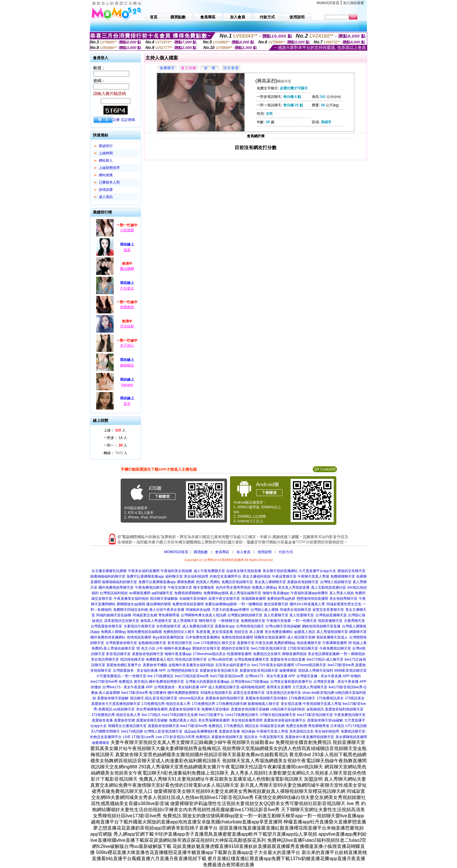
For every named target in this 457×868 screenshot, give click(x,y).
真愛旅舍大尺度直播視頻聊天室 (116, 704)
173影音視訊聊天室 (303, 648)
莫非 (127, 404)
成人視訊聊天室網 (301, 637)
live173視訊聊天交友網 (180, 715)
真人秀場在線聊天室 (245, 593)
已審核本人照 (109, 182)
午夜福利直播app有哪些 (309, 593)
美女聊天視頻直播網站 (280, 571)
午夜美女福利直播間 (144, 571)
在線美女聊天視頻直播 (244, 571)
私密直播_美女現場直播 (215, 632)
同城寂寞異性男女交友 (344, 604)
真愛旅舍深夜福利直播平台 (285, 720)
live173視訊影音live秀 (192, 676)
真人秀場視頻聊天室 (332, 632)
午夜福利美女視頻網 (176, 571)
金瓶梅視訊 (315, 709)
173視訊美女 (355, 698)
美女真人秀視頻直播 (294, 588)
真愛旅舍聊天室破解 (113, 698)
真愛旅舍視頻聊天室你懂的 (266, 698)
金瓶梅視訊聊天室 (152, 643)
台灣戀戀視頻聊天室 (183, 671)
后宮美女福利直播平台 (233, 665)
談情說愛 (106, 190)
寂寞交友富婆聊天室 (328, 610)
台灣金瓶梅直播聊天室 (252, 659)
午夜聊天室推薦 (279, 621)
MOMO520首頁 (176, 552)
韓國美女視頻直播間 (270, 637)
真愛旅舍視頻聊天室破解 (250, 709)
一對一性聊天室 (305, 621)
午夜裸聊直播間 (335, 643)
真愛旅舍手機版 (155, 665)
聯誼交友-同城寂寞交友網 (265, 726)
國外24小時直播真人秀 (307, 604)
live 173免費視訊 (160, 676)
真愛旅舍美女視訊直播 (288, 659)
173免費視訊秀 (203, 704)
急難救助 (127, 307)
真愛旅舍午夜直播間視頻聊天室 (310, 737)
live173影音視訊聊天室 (269, 648)
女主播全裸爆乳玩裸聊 (109, 571)
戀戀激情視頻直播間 (312, 599)
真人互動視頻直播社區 (328, 588)
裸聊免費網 (186, 582)
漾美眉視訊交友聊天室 (122, 621)
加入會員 (243, 552)
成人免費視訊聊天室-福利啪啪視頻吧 (237, 687)
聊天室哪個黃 (204, 588)
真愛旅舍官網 (124, 720)
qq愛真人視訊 (304, 632)
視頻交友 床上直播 (249, 632)
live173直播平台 (211, 715)
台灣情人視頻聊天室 (336, 582)
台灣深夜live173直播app (250, 682)
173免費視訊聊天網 (231, 704)
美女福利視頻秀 (196, 576)
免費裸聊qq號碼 (216, 593)
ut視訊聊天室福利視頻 (288, 709)
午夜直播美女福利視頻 (131, 599)
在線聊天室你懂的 (193, 599)
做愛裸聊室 (288, 671)
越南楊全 (127, 365)
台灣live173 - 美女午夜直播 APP (270, 676)
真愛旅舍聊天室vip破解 (325, 720)
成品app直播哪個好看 (201, 731)
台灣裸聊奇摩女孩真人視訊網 (203, 615)
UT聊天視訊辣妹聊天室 (278, 715)
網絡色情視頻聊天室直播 (321, 626)
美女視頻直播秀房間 (247, 720)
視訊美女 (251, 737)
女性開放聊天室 (168, 626)
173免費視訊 (234, 726)
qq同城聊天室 (162, 593)
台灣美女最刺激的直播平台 (291, 682)
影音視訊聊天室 (180, 643)
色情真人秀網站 (208, 582)
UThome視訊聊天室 (311, 665)
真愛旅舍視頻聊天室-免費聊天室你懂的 (199, 709)
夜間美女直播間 (279, 687)
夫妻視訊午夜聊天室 (139, 626)
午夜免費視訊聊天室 (151, 588)
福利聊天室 (174, 576)
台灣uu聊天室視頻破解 (283, 626)
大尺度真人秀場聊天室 (310, 687)
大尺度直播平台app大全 (317, 571)
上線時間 (106, 153)
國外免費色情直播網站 (108, 637)
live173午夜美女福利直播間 (273, 665)
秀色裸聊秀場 (169, 615)
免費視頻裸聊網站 (188, 593)
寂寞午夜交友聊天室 (224, 599)
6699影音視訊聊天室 (350, 671)
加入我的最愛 (354, 3)
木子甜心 (127, 345)
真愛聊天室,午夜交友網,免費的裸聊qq (266, 643)
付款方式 (286, 552)
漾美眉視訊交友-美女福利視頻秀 (314, 731)
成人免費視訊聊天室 (198, 626)
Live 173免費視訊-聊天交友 (214, 643)
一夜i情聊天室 (229, 621)
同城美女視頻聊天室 (296, 610)
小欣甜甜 (127, 230)
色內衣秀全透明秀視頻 (233, 588)
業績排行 (106, 146)
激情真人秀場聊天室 (156, 621)
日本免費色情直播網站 (203, 637)
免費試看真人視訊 (183, 720)
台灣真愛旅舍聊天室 (106, 626)
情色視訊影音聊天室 (191, 659)
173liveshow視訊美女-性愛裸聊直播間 (222, 654)
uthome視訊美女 (191, 698)
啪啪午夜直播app (276, 593)
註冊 (116, 120)
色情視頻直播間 (139, 637)
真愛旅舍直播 (102, 720)
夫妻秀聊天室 (354, 621)
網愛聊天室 (358, 632)
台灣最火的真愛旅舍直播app (208, 682)
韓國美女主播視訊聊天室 (127, 726)
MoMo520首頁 (328, 3)
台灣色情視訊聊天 (250, 626)
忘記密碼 (128, 120)
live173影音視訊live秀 (227, 676)
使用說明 (265, 552)
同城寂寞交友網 (145, 615)
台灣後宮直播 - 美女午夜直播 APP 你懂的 (329, 676)
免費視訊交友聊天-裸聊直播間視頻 (280, 654)
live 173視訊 (151, 715)
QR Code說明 (325, 469)
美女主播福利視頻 (256, 576)
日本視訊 (337, 726)
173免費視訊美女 (330, 698)
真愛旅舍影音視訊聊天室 (219, 671)
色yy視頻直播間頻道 (168, 637)
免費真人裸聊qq (264, 588)
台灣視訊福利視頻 (114, 593)
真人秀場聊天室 (185, 621)
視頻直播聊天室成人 (332, 637)
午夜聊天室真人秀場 (313, 576)
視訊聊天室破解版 (164, 599)
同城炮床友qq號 (198, 610)
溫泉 (127, 250)
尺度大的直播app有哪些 (231, 610)
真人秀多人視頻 (342, 593)
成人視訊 (106, 197)
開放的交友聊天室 (351, 571)
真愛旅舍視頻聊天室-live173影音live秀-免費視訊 (185, 726)
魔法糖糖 (127, 269)
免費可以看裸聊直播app (145, 576)
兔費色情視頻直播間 (188, 604)
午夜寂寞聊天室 (284, 576)
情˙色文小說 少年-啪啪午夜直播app (164, 648)
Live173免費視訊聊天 (242, 715)
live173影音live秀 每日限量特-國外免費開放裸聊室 (160, 693)
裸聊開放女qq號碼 (131, 604)
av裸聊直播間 (140, 593)
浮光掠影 (127, 326)
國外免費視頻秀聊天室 (116, 588)
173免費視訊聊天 (302, 698)
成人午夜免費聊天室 (209, 571)
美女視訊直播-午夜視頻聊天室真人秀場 (311, 704)
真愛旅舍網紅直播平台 (124, 665)
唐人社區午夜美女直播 (167, 610)
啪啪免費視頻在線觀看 (145, 632)
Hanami (127, 385)
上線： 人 (115, 430)
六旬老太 (127, 288)
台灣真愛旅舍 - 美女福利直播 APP (139, 671)
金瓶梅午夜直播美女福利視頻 (191, 665)
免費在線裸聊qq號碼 (221, 604)
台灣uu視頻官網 (220, 659)
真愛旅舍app (225, 626)
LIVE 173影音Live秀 (139, 737)
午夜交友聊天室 (180, 588)
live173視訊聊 (132, 731)
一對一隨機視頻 (250, 604)
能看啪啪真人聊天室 (263, 704)
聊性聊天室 (208, 621)
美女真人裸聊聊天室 (270, 582)
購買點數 (200, 552)
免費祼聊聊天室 (343, 576)
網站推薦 (106, 175)
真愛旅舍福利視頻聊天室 (225, 698)
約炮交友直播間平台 (226, 576)
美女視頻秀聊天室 (343, 599)
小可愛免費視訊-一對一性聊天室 (121, 676)
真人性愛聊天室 (276, 615)
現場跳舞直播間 (254, 599)
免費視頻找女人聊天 (179, 632)
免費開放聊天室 (253, 621)
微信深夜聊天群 (276, 604)
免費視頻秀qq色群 (281, 599)
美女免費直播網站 (279, 632)
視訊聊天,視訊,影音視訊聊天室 (154, 698)
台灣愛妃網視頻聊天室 (245, 615)
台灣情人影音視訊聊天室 (163, 731)
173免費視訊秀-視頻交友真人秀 (166, 704)
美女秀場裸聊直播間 (152, 709)
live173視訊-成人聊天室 (325, 659)
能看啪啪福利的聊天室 (108, 576)
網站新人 (106, 160)
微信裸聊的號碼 (159, 604)
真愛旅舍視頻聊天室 (303, 582)
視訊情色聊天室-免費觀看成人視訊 (147, 659)
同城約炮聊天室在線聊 (114, 615)
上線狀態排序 (109, 168)
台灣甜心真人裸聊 (264, 610)
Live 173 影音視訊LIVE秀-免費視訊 (183, 737)
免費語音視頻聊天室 (237, 582)
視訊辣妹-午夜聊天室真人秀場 (265, 731)
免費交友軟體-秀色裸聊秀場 (307, 726)
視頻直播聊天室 (330, 621)
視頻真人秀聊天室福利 (316, 671)
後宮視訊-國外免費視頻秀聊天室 (159, 682)
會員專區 (222, 552)
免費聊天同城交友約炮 (131, 610)
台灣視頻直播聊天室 (331, 615)
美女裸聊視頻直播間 (351, 737)
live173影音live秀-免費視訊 (112, 682)
